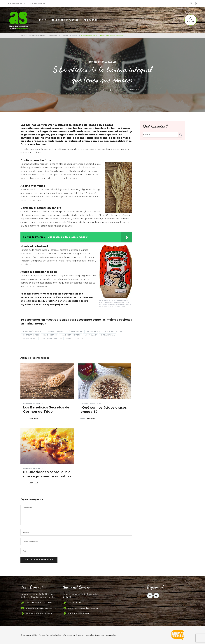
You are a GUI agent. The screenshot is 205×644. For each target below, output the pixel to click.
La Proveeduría (17, 4)
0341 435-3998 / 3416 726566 (39, 603)
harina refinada (30, 338)
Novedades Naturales (65, 20)
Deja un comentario (126, 90)
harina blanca (91, 335)
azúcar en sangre (74, 331)
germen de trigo (50, 335)
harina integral (108, 335)
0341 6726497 (75, 603)
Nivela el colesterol (75, 338)
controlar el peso (31, 335)
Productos (91, 20)
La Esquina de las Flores (51, 338)
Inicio (43, 20)
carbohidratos (93, 331)
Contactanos (38, 4)
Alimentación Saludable (33, 331)
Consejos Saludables (103, 62)
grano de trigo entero (70, 335)
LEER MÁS (33, 418)
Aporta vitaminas (55, 331)
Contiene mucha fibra (113, 331)
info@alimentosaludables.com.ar (41, 608)
